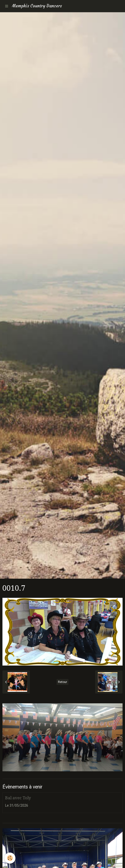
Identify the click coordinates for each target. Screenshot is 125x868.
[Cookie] (10, 858)
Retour (62, 682)
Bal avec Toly (18, 798)
